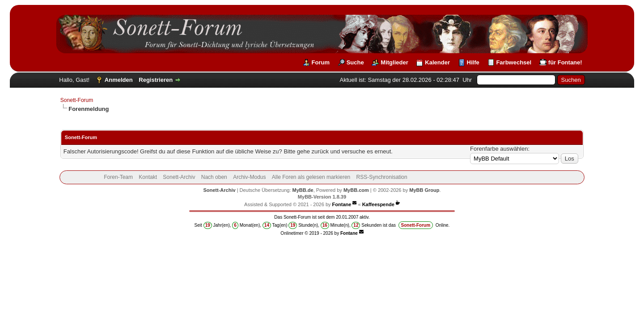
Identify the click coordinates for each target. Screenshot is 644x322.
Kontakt (148, 177)
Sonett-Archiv (179, 177)
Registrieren (156, 80)
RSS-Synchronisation (382, 177)
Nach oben (214, 177)
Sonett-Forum (77, 100)
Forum (321, 62)
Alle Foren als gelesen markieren (311, 177)
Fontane (342, 204)
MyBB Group (424, 190)
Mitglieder (394, 62)
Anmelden (119, 80)
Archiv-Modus (249, 177)
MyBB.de (303, 190)
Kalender (437, 62)
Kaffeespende (378, 204)
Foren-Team (118, 177)
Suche (355, 62)
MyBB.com (356, 190)
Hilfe (473, 62)
